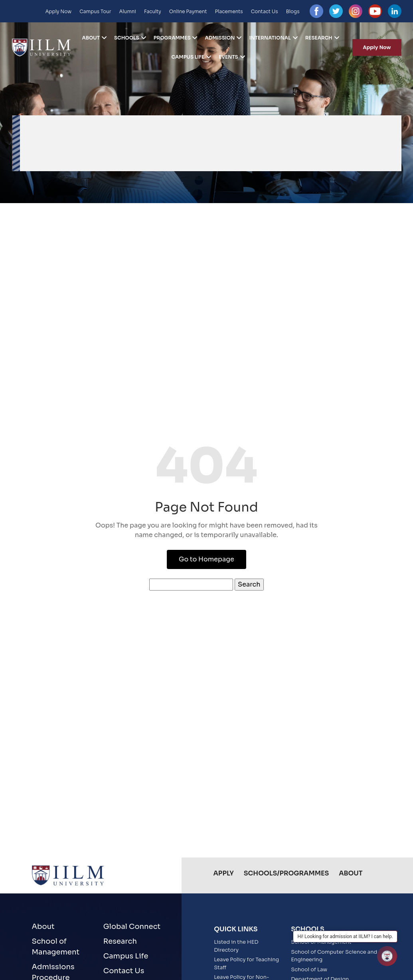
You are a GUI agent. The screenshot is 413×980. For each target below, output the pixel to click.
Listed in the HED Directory (236, 946)
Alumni (128, 11)
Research (319, 38)
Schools (127, 38)
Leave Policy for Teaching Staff (246, 963)
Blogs (293, 11)
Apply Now (58, 11)
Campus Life (188, 57)
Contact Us (265, 11)
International (270, 38)
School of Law (309, 969)
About (91, 38)
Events (228, 57)
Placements (229, 11)
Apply (224, 873)
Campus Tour (95, 11)
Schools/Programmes (286, 873)
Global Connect (132, 927)
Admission (220, 38)
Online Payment (188, 11)
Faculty (153, 11)
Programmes (172, 38)
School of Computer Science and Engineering (334, 956)
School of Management (56, 947)
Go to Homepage (206, 559)
